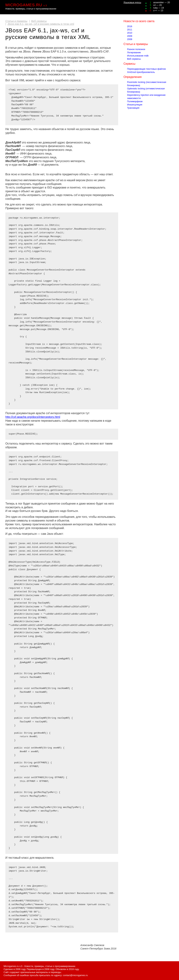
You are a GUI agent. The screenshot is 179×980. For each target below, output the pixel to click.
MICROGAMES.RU (26, 5)
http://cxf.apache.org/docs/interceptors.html (33, 417)
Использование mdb (138, 56)
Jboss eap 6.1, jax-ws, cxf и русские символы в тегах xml (41, 24)
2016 (130, 26)
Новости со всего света (139, 21)
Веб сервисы (39, 21)
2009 (130, 36)
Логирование (134, 52)
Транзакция (133, 108)
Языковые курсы (132, 2)
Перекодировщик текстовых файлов (146, 69)
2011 (130, 30)
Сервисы (129, 64)
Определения (133, 77)
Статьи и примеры (16, 21)
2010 (130, 33)
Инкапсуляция (135, 105)
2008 (130, 39)
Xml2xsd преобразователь (141, 72)
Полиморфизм (135, 101)
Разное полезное (136, 49)
